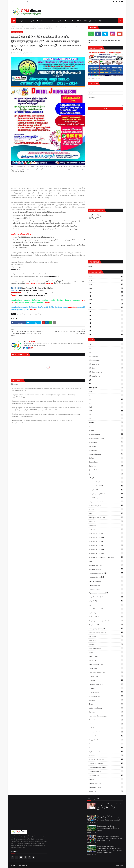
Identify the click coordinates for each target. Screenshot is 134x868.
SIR (106, 403)
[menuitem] (14, 21)
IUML (106, 380)
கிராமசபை (106, 529)
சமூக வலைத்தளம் (106, 585)
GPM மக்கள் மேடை (106, 364)
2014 (106, 323)
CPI (106, 348)
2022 (106, 292)
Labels (91, 340)
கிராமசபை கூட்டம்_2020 (106, 537)
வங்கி (106, 724)
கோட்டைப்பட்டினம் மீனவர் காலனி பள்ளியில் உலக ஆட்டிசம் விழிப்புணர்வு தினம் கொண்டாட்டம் (109, 838)
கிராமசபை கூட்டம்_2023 (106, 549)
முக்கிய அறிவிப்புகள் (22, 27)
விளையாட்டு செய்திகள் (106, 759)
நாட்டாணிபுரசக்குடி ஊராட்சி (106, 633)
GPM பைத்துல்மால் (106, 360)
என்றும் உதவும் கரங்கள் (106, 502)
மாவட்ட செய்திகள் (106, 696)
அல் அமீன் (106, 446)
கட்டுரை (106, 510)
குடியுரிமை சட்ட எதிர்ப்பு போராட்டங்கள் (106, 557)
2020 (106, 300)
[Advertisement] (49, 179)
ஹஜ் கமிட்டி (106, 791)
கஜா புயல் (106, 521)
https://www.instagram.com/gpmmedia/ (38, 293)
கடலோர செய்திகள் (106, 506)
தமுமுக (106, 605)
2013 (106, 327)
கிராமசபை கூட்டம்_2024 (106, 553)
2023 (106, 288)
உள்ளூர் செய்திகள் (106, 490)
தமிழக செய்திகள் (23, 314)
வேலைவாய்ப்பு (106, 775)
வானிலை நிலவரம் (106, 736)
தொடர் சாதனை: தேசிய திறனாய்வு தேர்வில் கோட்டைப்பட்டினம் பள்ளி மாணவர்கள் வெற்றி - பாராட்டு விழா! (108, 818)
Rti (106, 395)
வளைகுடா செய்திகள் (106, 732)
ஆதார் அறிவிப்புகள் (106, 454)
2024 (106, 284)
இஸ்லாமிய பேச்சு (106, 470)
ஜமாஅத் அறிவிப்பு (106, 783)
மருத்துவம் (106, 680)
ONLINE (106, 391)
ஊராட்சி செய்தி (106, 498)
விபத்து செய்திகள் (106, 740)
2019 (106, 304)
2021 (106, 296)
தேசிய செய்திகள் (106, 617)
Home (13, 27)
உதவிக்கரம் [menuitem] (61, 21)
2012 (106, 331)
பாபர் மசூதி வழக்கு (106, 648)
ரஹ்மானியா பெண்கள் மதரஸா (106, 716)
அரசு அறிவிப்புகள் (106, 434)
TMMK (106, 411)
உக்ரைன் (106, 478)
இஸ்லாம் (106, 474)
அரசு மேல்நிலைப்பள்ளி (106, 438)
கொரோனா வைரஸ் (106, 569)
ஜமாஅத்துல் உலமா (106, 787)
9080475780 (16, 269)
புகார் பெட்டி (106, 652)
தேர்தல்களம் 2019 (106, 625)
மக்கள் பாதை (106, 668)
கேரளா (106, 561)
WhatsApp (106, 422)
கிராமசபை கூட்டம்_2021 (106, 541)
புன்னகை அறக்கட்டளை (106, 664)
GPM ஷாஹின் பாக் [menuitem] (90, 21)
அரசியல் (106, 430)
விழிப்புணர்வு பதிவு (106, 752)
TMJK (106, 407)
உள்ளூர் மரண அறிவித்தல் (106, 494)
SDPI (106, 399)
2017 (106, 311)
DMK (106, 352)
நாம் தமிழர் (106, 636)
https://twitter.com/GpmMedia (32, 290)
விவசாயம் (106, 748)
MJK (106, 384)
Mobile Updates (106, 388)
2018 (106, 308)
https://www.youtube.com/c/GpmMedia (32, 295)
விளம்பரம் (106, 756)
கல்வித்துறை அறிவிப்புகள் (106, 517)
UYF (106, 419)
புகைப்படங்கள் (106, 656)
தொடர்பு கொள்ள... (27, 2)
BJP (106, 345)
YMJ (106, 426)
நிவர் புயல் (106, 640)
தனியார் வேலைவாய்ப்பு (106, 609)
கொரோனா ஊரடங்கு (106, 565)
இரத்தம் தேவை (106, 462)
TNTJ (106, 415)
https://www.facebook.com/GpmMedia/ (37, 288)
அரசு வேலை (106, 442)
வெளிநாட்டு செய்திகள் (106, 763)
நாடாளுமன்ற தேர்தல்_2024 (106, 629)
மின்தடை (106, 700)
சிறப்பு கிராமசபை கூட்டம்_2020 (106, 593)
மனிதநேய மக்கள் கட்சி (106, 684)
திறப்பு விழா (106, 613)
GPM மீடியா (106, 368)
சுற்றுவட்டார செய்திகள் (106, 597)
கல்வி (106, 513)
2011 (106, 335)
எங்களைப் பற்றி (16, 2)
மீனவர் (106, 704)
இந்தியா (106, 458)
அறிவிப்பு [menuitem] (33, 21)
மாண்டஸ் (106, 688)
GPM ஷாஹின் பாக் (106, 376)
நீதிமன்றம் (106, 644)
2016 (106, 315)
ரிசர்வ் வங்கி (106, 720)
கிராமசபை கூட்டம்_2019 (106, 533)
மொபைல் (106, 712)
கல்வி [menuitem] (71, 21)
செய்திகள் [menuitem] (21, 21)
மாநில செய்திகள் (106, 692)
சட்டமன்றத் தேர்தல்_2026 (106, 577)
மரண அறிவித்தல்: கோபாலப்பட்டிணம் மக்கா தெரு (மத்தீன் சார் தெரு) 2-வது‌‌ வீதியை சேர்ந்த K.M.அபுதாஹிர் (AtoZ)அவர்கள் (109, 807)
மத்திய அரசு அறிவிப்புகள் (106, 672)
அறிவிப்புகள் (106, 450)
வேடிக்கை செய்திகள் (106, 771)
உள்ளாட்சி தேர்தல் (106, 482)
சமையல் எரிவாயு (106, 589)
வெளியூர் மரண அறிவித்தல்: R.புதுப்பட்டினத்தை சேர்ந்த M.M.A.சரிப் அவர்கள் (108, 828)
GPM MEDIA (16, 53)
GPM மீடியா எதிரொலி (106, 372)
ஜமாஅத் (106, 779)
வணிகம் (106, 728)
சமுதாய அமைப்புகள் (106, 581)
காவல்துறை (106, 525)
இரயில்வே (106, 466)
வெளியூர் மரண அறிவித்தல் (106, 767)
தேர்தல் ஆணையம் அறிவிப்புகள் (106, 621)
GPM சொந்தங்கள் (106, 356)
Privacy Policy (119, 865)
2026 (106, 277)
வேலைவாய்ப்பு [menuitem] (47, 21)
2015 (106, 319)
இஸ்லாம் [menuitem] (102, 21)
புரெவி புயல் (106, 660)
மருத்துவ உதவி (106, 676)
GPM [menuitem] (78, 21)
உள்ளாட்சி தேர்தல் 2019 (106, 486)
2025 (106, 280)
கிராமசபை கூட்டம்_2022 (106, 545)
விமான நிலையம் (106, 744)
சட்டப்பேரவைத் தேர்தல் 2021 (106, 573)
